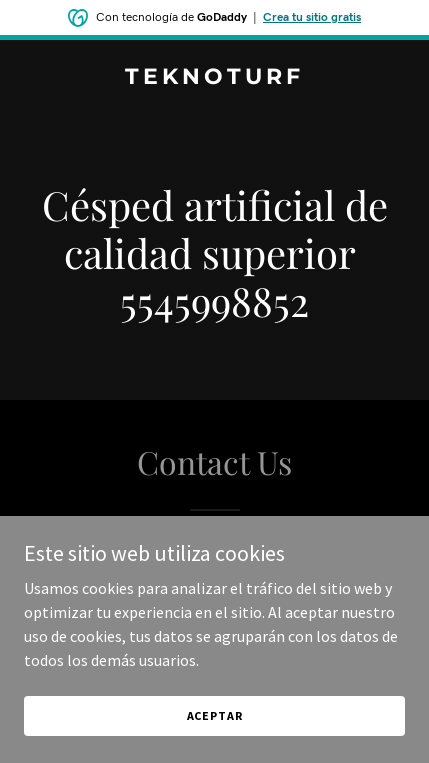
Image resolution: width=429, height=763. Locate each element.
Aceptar (215, 715)
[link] (214, 78)
